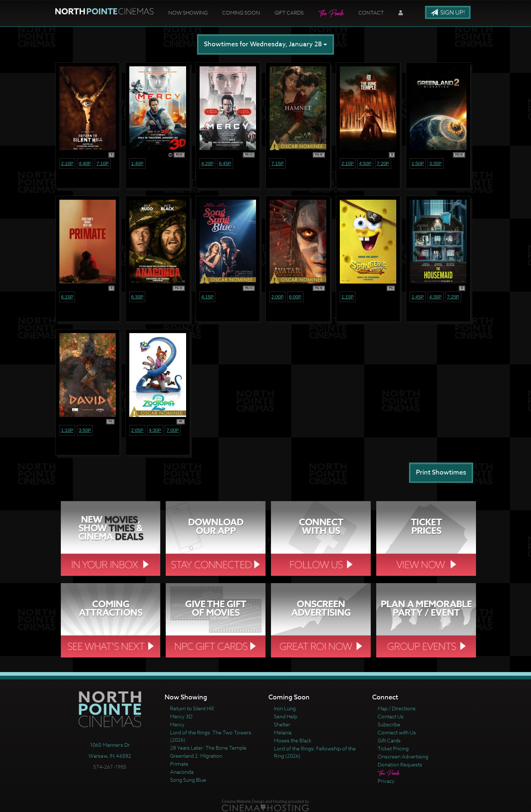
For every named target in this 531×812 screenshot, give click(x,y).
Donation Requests (400, 764)
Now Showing (188, 13)
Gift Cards (289, 13)
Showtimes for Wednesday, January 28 (265, 44)
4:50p (365, 163)
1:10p (67, 430)
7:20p (383, 163)
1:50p (418, 163)
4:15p (208, 297)
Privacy (386, 781)
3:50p (85, 430)
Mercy (177, 724)
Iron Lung (285, 708)
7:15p (278, 163)
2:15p (348, 163)
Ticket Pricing (393, 748)
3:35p (436, 163)
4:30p (155, 430)
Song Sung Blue (188, 780)
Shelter (282, 724)
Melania (283, 732)
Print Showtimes (441, 473)
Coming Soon (241, 13)
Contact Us (391, 716)
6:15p (67, 297)
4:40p (85, 163)
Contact (371, 13)
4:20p (208, 163)
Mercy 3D (181, 716)
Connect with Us (397, 732)
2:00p (278, 297)
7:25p (453, 297)
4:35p (436, 297)
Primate (179, 764)
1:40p (137, 163)
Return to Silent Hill (192, 708)
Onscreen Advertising (403, 756)
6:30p (137, 297)
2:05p (137, 430)
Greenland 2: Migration (196, 756)
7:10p (103, 163)
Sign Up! (448, 13)
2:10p (67, 163)
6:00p (295, 297)
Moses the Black (293, 740)
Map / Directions (397, 708)
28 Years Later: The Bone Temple (208, 748)
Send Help (286, 716)
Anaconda (182, 772)
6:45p (225, 163)
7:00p (173, 430)
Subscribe (389, 724)
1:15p (348, 297)
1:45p (418, 297)
